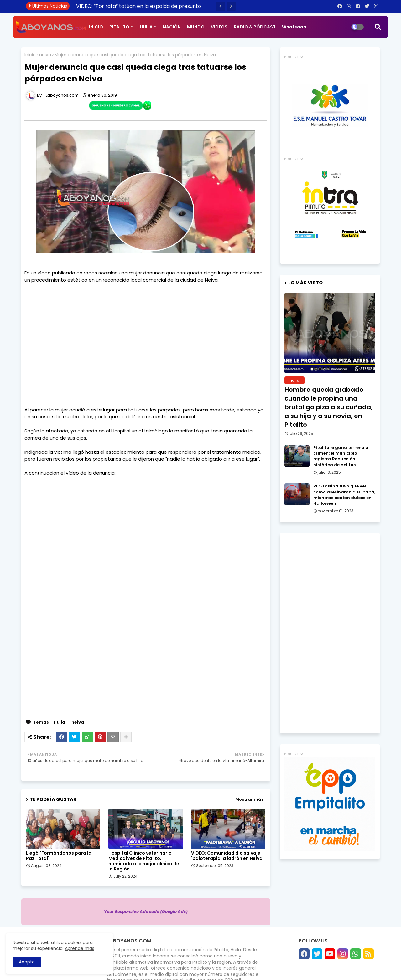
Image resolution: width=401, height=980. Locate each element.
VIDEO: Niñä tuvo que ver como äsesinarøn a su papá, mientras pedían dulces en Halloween (344, 495)
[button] (221, 6)
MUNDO (196, 27)
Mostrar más (249, 799)
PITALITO (119, 27)
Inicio (30, 55)
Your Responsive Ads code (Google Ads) (146, 912)
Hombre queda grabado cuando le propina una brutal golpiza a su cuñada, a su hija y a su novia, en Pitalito (328, 407)
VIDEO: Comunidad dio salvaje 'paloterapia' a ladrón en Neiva (227, 856)
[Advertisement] (146, 341)
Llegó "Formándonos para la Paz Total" (59, 856)
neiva (45, 55)
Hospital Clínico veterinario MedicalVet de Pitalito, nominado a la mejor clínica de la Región (144, 861)
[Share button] (126, 737)
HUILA (146, 27)
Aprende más (80, 948)
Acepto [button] (27, 962)
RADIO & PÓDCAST (255, 27)
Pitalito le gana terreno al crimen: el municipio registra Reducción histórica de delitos (341, 456)
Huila (59, 722)
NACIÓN (172, 27)
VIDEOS (219, 27)
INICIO (96, 27)
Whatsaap (294, 27)
